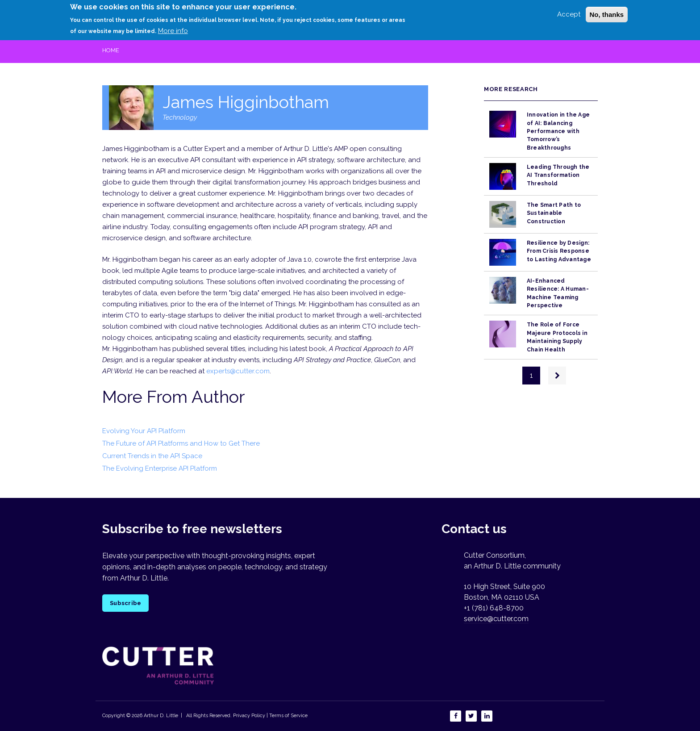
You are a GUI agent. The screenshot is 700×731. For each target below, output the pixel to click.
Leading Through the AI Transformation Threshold (558, 175)
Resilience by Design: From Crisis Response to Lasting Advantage (559, 251)
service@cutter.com (496, 619)
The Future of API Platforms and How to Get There (181, 443)
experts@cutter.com (238, 371)
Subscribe (125, 603)
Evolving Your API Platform (144, 431)
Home (111, 50)
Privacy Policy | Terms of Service (270, 716)
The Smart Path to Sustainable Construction (554, 213)
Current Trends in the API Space (152, 456)
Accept (569, 12)
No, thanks (607, 12)
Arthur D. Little (160, 716)
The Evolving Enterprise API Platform (160, 468)
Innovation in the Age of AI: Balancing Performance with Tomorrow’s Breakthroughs (558, 131)
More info (173, 29)
